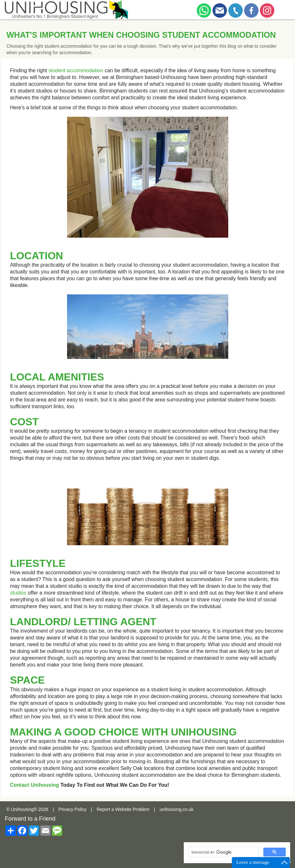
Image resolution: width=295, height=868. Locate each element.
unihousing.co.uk (177, 809)
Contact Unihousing (34, 785)
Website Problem (132, 809)
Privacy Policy (72, 809)
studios (18, 593)
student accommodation (76, 70)
